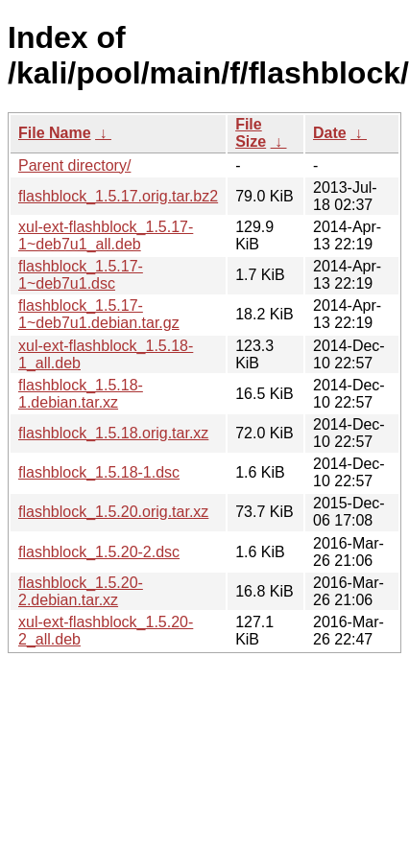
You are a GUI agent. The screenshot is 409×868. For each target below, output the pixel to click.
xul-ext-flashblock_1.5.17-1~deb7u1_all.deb (106, 235)
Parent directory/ (74, 165)
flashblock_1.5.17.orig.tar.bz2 (118, 196)
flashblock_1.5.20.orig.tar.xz (113, 512)
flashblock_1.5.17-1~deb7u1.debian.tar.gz (99, 314)
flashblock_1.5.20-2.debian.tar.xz (81, 591)
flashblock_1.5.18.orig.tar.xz (113, 433)
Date (330, 133)
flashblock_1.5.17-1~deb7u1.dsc (81, 275)
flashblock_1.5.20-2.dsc (99, 552)
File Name (55, 133)
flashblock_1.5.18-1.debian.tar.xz (81, 394)
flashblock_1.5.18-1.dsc (99, 472)
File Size (251, 133)
